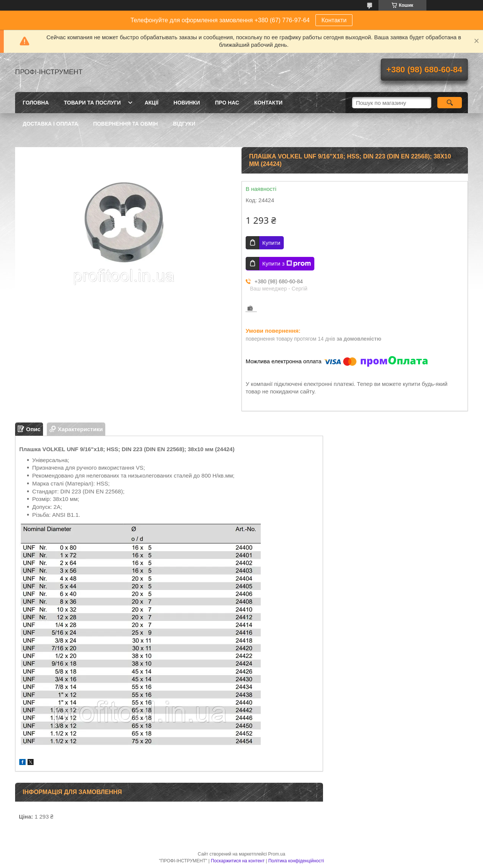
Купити (271, 243)
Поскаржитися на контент (238, 861)
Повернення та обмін (126, 124)
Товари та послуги (92, 103)
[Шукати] (450, 103)
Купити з (287, 264)
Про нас (227, 103)
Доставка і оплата (50, 124)
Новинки (187, 103)
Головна (36, 103)
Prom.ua (277, 854)
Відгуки (184, 124)
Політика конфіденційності (296, 861)
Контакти (334, 20)
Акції (152, 103)
